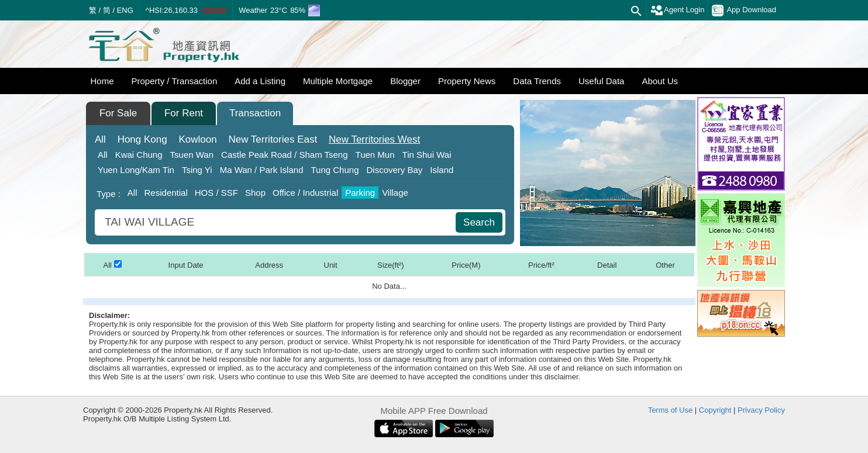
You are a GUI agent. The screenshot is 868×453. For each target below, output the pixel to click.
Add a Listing (260, 81)
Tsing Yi (197, 170)
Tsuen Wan (192, 155)
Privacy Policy (761, 410)
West (374, 139)
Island (442, 170)
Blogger (405, 81)
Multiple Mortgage (338, 81)
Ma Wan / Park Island (262, 170)
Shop (255, 193)
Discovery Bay (395, 170)
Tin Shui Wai (427, 155)
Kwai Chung (139, 155)
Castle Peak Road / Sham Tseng (285, 155)
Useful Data (601, 81)
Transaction (255, 113)
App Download (744, 11)
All (100, 139)
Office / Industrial (305, 193)
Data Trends (537, 81)
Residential (166, 193)
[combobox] (277, 222)
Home (102, 81)
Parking (360, 193)
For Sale (118, 113)
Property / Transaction (175, 81)
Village (395, 193)
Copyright (715, 410)
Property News (467, 81)
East (273, 139)
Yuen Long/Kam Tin (136, 170)
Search (479, 222)
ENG (125, 10)
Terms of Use (671, 410)
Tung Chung (335, 170)
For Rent (184, 113)
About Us (660, 81)
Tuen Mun (375, 155)
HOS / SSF (216, 193)
